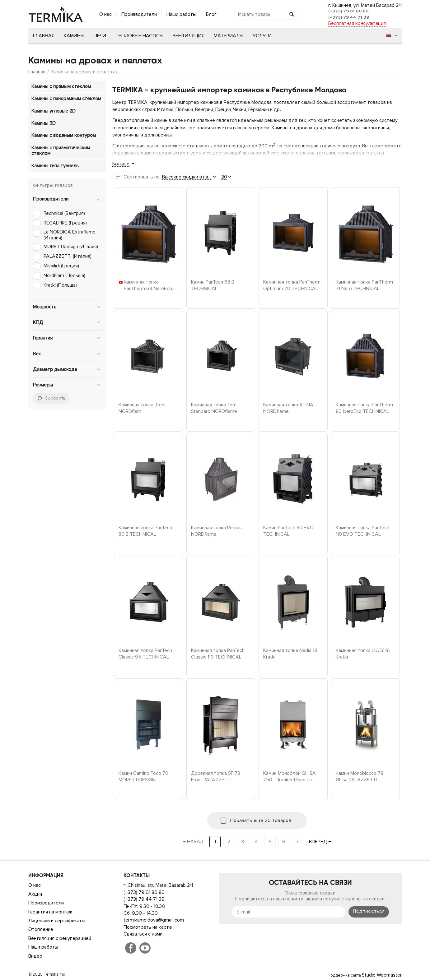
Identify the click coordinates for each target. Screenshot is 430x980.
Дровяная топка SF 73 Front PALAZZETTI (216, 776)
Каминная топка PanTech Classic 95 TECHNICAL (145, 653)
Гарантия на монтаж (50, 912)
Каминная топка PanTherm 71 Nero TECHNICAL (364, 285)
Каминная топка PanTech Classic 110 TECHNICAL (218, 653)
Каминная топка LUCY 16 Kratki (363, 653)
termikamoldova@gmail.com (154, 920)
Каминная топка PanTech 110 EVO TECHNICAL (362, 530)
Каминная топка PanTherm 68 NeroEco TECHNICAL (148, 285)
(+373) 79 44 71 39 (349, 17)
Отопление (41, 929)
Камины (74, 36)
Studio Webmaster (382, 975)
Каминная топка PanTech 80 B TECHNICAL (145, 530)
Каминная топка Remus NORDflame (216, 530)
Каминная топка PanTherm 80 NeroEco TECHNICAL (364, 408)
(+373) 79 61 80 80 (348, 11)
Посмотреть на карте (148, 927)
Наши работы (181, 14)
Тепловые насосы (139, 36)
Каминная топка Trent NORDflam (142, 408)
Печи (100, 36)
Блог (211, 14)
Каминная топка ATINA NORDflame (288, 408)
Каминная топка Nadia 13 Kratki (290, 653)
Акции (35, 894)
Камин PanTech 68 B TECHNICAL (213, 285)
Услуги (262, 36)
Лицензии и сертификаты (57, 921)
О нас (105, 14)
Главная (44, 36)
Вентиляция (189, 36)
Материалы (229, 36)
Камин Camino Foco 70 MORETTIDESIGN (143, 776)
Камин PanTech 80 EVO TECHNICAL (288, 530)
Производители (139, 14)
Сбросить (51, 398)
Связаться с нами (143, 934)
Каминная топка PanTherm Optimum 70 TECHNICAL (292, 285)
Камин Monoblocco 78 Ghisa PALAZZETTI (360, 776)
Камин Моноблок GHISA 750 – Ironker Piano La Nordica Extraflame (290, 776)
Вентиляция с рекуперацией (60, 938)
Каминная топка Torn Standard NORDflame (214, 408)
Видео (35, 956)
